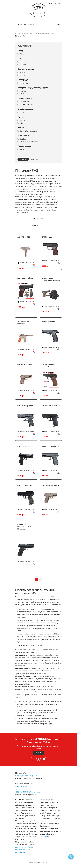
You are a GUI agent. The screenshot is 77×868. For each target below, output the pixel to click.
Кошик (45, 15)
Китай (22, 150)
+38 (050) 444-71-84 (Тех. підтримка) (28, 792)
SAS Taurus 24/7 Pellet (26, 486)
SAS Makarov (47, 237)
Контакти (38, 753)
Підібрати (23, 159)
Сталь (22, 94)
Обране (33, 15)
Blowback (23, 139)
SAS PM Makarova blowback (49, 366)
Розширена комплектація (29, 142)
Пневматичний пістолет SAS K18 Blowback (24, 527)
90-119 (22, 72)
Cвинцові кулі (25, 102)
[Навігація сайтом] (59, 25)
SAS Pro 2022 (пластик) (51, 406)
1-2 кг (22, 123)
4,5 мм (22, 54)
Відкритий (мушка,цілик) (28, 131)
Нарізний (23, 62)
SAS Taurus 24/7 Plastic (51, 486)
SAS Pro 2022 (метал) (25, 406)
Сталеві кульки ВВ (26, 104)
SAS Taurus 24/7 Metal (50, 447)
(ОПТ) (17, 789)
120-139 (23, 75)
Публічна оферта (21, 852)
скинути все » (35, 159)
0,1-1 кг (22, 120)
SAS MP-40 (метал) (49, 321)
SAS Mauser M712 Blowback (24, 322)
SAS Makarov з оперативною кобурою (51, 279)
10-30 (22, 112)
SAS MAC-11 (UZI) (24, 237)
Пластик (23, 91)
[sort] (38, 225)
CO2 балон (24, 83)
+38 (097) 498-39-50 (22, 786)
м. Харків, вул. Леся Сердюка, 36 (26, 776)
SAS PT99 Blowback (25, 447)
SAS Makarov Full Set (25, 278)
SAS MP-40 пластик (25, 365)
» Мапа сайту (45, 837)
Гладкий (23, 64)
